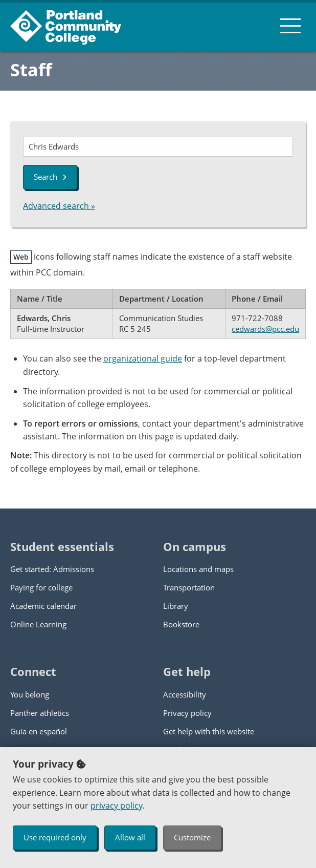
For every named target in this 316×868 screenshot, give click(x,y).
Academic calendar (43, 606)
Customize (192, 837)
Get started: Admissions (52, 569)
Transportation (189, 587)
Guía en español (39, 731)
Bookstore (181, 624)
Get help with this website (209, 731)
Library (176, 606)
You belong (30, 694)
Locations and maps (198, 569)
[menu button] (290, 26)
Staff (31, 70)
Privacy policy (187, 713)
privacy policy (116, 806)
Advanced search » (59, 206)
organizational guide (143, 358)
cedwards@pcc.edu (265, 329)
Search (50, 177)
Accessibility (185, 694)
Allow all (130, 837)
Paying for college (41, 587)
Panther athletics (40, 713)
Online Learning (38, 624)
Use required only (55, 837)
